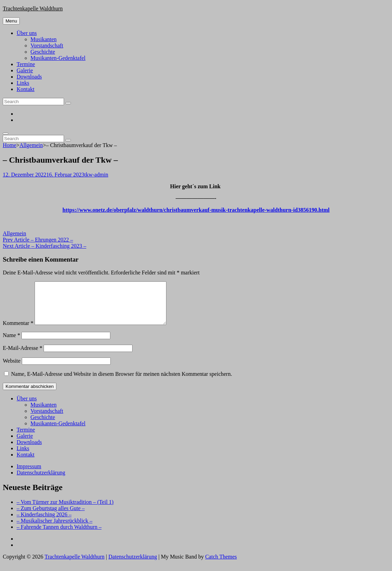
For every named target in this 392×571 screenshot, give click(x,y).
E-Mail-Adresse (22, 356)
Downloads (29, 77)
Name (11, 343)
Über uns (27, 33)
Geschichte (43, 52)
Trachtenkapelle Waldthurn (33, 8)
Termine (26, 64)
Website (12, 369)
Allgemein (31, 145)
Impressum (29, 475)
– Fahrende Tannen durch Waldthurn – (59, 535)
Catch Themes (221, 565)
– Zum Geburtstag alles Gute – (51, 516)
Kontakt (26, 89)
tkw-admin (96, 175)
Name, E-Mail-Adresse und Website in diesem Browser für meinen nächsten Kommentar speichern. (122, 382)
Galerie (25, 70)
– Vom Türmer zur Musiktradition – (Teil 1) (65, 510)
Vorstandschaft (47, 46)
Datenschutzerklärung (41, 481)
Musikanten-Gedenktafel (58, 58)
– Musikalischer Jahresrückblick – (54, 529)
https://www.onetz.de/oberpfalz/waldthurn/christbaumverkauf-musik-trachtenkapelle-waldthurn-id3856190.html (196, 210)
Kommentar (18, 331)
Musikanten (44, 39)
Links (23, 83)
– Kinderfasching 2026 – (44, 523)
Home (10, 145)
